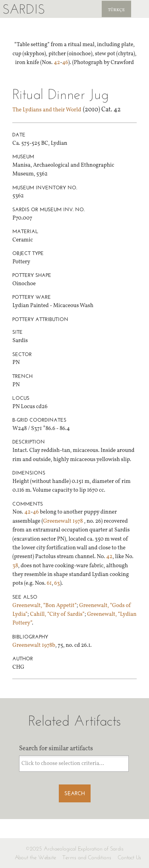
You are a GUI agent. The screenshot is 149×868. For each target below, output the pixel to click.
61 (49, 583)
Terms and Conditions (87, 857)
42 (57, 63)
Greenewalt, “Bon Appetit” (45, 606)
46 (65, 63)
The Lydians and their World (47, 110)
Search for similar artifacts (56, 749)
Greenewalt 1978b (34, 645)
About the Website (35, 857)
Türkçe (116, 10)
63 (57, 583)
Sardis (24, 9)
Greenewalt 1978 (64, 521)
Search (75, 793)
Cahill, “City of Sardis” (57, 614)
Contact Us (129, 857)
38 (15, 566)
